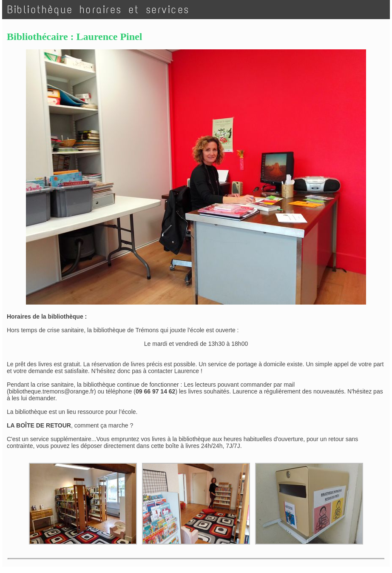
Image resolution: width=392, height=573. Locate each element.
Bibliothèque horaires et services (98, 10)
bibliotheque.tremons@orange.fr (51, 391)
